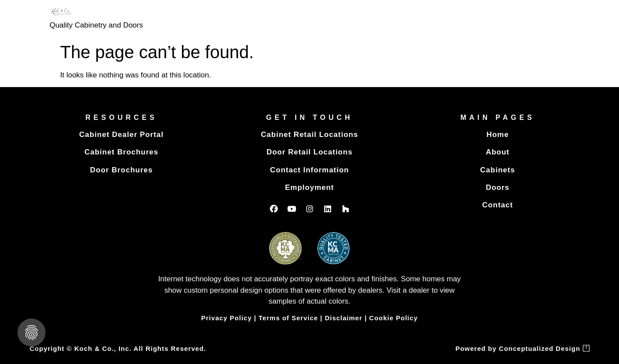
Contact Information (309, 170)
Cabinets (498, 170)
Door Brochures (121, 170)
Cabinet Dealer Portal (121, 135)
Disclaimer (343, 318)
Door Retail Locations (309, 152)
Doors (497, 187)
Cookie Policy (393, 318)
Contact (497, 205)
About (497, 152)
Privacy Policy (227, 318)
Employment (309, 187)
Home (498, 135)
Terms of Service (288, 318)
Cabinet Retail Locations (309, 135)
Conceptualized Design (544, 348)
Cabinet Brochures (121, 152)
